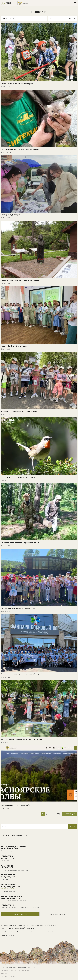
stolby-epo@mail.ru (9, 877)
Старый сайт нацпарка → (58, 914)
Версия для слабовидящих (15, 835)
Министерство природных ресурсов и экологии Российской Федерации (29, 925)
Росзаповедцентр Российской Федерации (18, 928)
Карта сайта (5, 973)
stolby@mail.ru (7, 858)
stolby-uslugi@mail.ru (10, 887)
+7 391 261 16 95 (7, 905)
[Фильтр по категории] (24, 18)
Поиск (72, 827)
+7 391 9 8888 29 (8, 875)
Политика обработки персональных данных (15, 970)
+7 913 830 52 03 (8, 884)
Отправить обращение (20, 914)
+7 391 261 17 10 (7, 856)
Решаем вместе (8, 935)
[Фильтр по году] (63, 18)
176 (58, 814)
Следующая (70, 814)
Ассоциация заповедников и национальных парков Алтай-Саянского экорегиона (34, 931)
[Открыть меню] (75, 3)
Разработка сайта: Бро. (8, 976)
